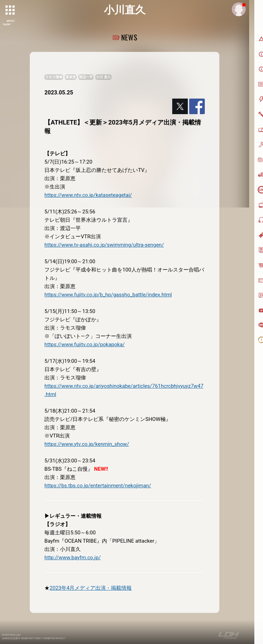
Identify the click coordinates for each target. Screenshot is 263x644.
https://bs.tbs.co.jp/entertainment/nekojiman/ (98, 486)
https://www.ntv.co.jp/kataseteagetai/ (88, 195)
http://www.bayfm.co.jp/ (72, 558)
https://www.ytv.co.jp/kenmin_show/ (87, 444)
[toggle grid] (11, 11)
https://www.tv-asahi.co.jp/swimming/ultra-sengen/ (104, 245)
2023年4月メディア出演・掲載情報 (91, 588)
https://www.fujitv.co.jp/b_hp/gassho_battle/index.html (108, 295)
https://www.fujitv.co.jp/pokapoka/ (85, 344)
